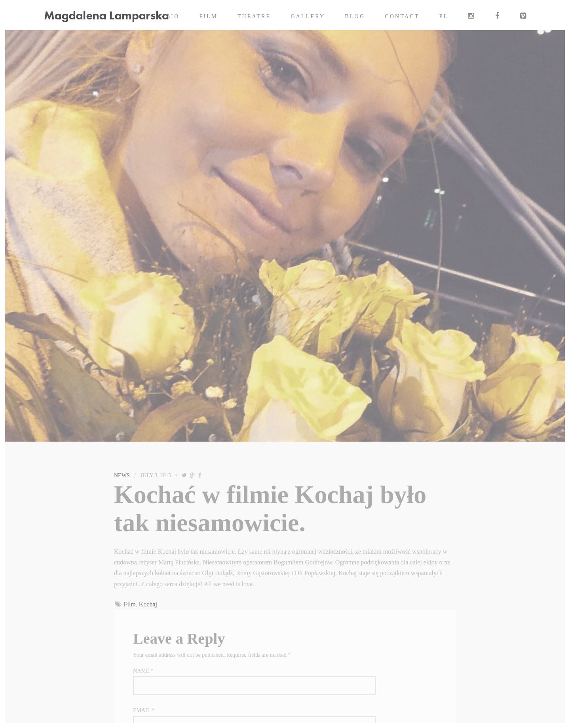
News (122, 475)
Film (209, 16)
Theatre (254, 16)
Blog (355, 16)
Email (144, 710)
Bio (173, 16)
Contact (402, 16)
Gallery (308, 16)
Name (143, 671)
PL (444, 16)
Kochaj (148, 604)
